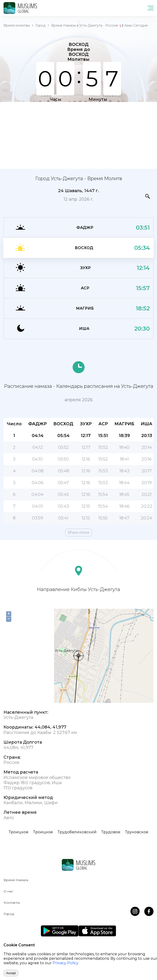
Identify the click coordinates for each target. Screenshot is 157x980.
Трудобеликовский (77, 832)
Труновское (137, 832)
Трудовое (111, 832)
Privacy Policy (66, 963)
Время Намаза (16, 880)
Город (41, 25)
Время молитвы (17, 25)
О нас (8, 891)
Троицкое (19, 832)
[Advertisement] (78, 135)
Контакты (12, 903)
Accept (11, 973)
